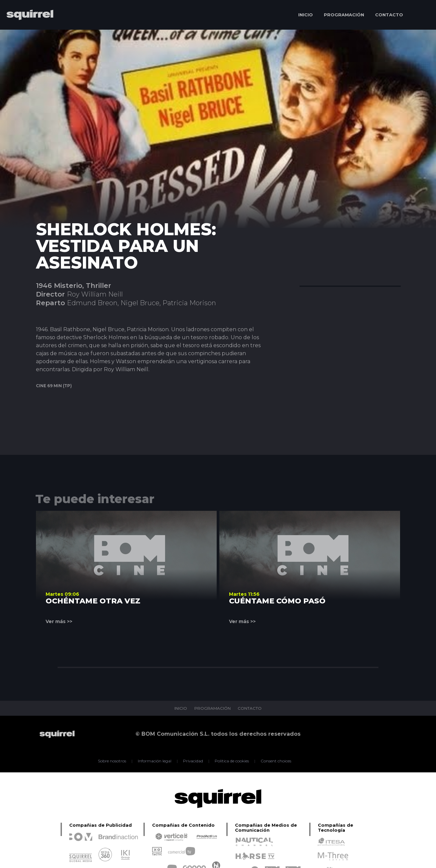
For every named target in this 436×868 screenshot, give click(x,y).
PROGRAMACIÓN (344, 15)
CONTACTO (389, 15)
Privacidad (193, 761)
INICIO (306, 15)
